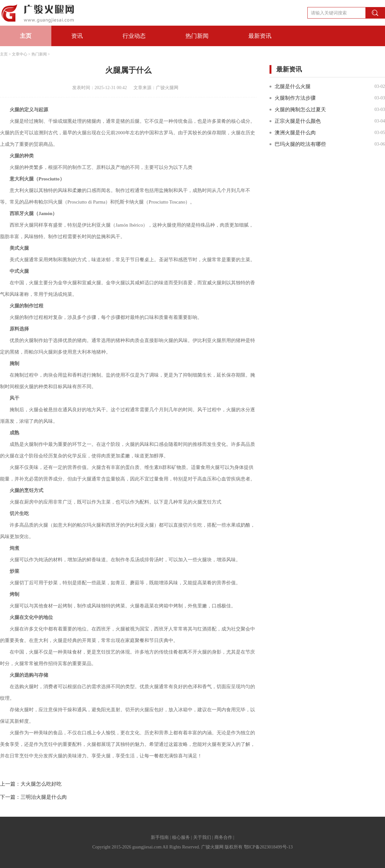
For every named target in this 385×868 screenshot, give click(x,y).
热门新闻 (197, 36)
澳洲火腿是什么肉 (295, 133)
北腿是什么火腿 (293, 86)
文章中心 (20, 54)
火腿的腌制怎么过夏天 (300, 109)
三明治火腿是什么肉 (44, 797)
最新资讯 (260, 36)
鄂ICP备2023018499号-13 (268, 847)
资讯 (77, 36)
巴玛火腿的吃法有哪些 (300, 144)
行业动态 (134, 36)
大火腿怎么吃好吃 (41, 784)
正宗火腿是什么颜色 (298, 121)
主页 (26, 36)
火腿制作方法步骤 (295, 98)
